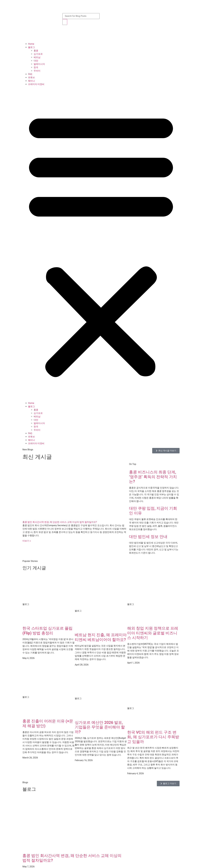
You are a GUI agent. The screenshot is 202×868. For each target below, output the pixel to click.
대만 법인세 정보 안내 (148, 537)
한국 (36, 67)
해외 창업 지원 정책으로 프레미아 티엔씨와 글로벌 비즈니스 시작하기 (153, 633)
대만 (36, 61)
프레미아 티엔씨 (36, 84)
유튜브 (31, 77)
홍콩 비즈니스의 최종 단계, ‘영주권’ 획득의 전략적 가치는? (153, 477)
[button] (101, 244)
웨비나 (31, 81)
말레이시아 (39, 64)
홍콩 (36, 51)
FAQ (30, 74)
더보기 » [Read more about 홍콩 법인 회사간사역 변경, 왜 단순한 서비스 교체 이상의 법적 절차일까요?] (27, 541)
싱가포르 (38, 54)
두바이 (37, 71)
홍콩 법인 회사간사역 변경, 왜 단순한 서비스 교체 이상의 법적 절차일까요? (60, 522)
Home (31, 44)
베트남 (37, 57)
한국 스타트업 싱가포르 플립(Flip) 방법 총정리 (47, 631)
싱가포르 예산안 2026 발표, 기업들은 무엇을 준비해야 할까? (100, 727)
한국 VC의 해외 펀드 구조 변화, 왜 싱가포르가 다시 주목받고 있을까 (153, 737)
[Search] (65, 22)
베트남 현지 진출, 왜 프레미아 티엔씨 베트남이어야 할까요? (101, 637)
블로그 (31, 47)
